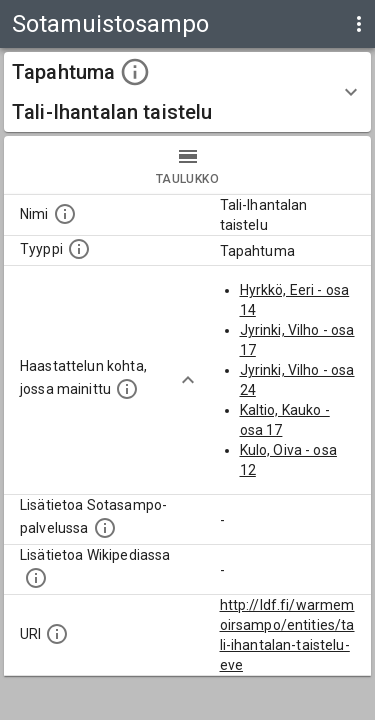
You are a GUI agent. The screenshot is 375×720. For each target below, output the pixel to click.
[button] (187, 92)
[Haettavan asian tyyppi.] (79, 249)
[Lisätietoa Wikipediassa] (36, 578)
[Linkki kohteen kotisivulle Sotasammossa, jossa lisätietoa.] (105, 528)
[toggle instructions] (135, 72)
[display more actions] (359, 24)
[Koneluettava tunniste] (57, 634)
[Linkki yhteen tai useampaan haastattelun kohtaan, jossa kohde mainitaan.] (127, 389)
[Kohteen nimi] (65, 214)
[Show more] (188, 380)
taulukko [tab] (187, 165)
